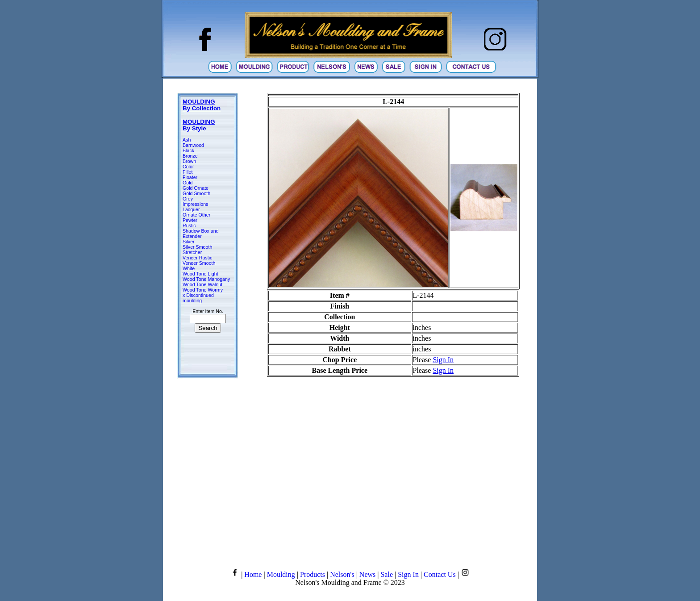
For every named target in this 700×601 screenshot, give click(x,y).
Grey (188, 199)
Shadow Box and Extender (201, 234)
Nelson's (342, 574)
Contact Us (440, 574)
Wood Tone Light (200, 274)
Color (188, 167)
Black (188, 150)
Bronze (190, 156)
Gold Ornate (196, 188)
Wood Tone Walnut (202, 284)
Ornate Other (196, 215)
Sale (387, 574)
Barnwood (193, 145)
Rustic (189, 225)
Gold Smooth (196, 193)
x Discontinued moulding (198, 298)
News (367, 574)
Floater (190, 177)
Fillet (188, 172)
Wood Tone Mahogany (206, 279)
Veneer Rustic (197, 258)
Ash (187, 140)
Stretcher (192, 252)
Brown (189, 161)
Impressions (195, 204)
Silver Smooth (197, 247)
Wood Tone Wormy (203, 290)
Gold (188, 183)
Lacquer (191, 209)
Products (312, 574)
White (189, 268)
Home (253, 574)
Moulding (281, 574)
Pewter (190, 220)
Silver (189, 242)
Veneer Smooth (199, 263)
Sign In (443, 360)
